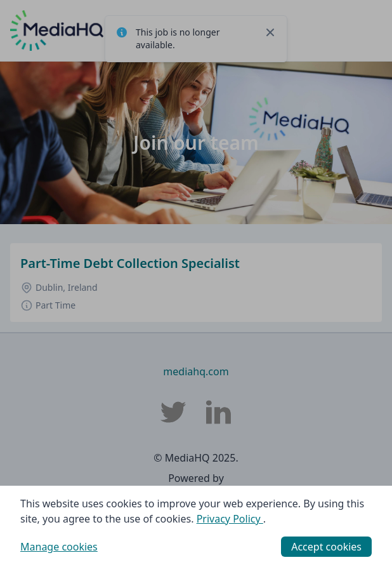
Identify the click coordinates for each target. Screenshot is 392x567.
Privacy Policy (230, 519)
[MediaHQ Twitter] (173, 412)
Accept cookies (326, 547)
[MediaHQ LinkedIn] (219, 412)
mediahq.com (196, 371)
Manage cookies (59, 547)
